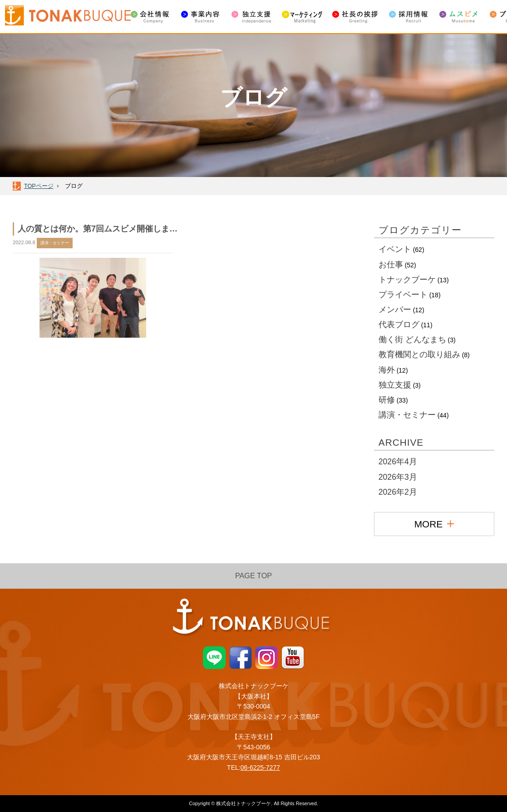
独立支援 (395, 385)
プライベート (403, 295)
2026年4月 (398, 462)
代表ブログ (399, 325)
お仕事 (391, 265)
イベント (395, 249)
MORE (434, 524)
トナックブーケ (407, 280)
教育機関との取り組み (419, 354)
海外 (387, 370)
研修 (387, 400)
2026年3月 (398, 477)
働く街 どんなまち (412, 340)
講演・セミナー (407, 415)
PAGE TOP (253, 576)
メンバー (395, 310)
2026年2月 (398, 492)
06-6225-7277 (260, 768)
